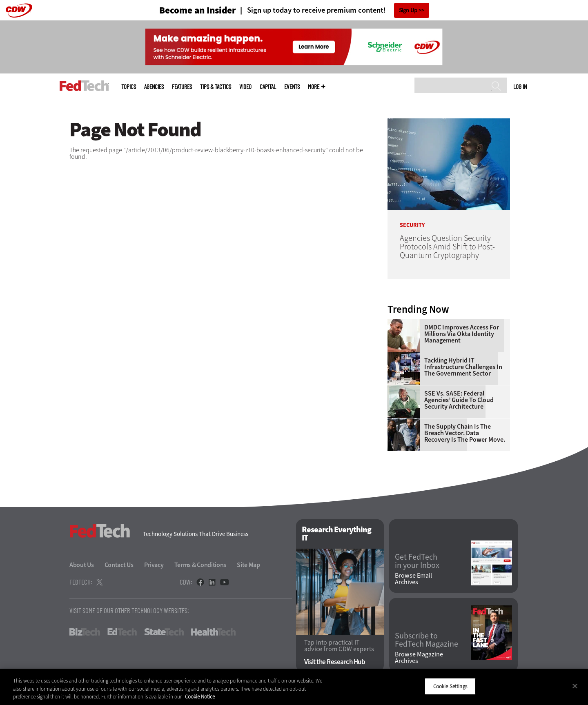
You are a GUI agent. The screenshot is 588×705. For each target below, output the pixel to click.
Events (292, 87)
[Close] (575, 686)
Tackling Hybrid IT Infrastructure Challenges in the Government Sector (463, 367)
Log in (520, 87)
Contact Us (119, 565)
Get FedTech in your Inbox (417, 561)
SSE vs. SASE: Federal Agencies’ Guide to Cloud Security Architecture (459, 400)
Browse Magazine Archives (419, 658)
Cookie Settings (450, 686)
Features (182, 87)
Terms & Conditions (200, 565)
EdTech (122, 632)
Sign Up (408, 10)
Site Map (248, 565)
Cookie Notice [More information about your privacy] (200, 697)
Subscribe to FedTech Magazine (427, 640)
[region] (294, 687)
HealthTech (213, 632)
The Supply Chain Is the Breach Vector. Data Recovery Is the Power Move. (465, 433)
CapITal (268, 87)
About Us (82, 565)
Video (245, 87)
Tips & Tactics (216, 87)
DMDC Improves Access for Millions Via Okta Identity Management (462, 334)
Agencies (154, 87)
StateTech (164, 632)
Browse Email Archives (413, 579)
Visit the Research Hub (335, 662)
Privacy (154, 565)
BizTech (85, 632)
